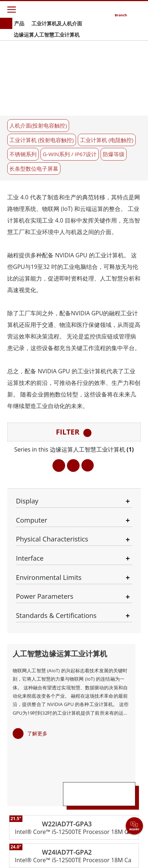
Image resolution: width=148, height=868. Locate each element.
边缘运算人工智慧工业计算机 (47, 35)
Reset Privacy (87, 851)
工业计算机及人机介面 (57, 23)
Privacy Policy (51, 851)
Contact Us (18, 851)
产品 (19, 23)
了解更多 (37, 526)
